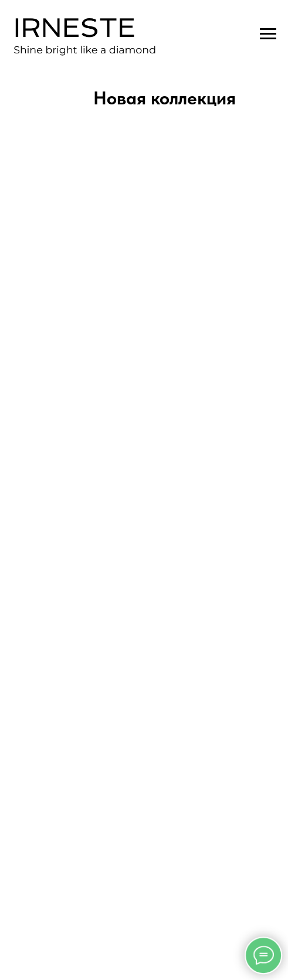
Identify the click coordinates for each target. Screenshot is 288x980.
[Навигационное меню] (268, 34)
